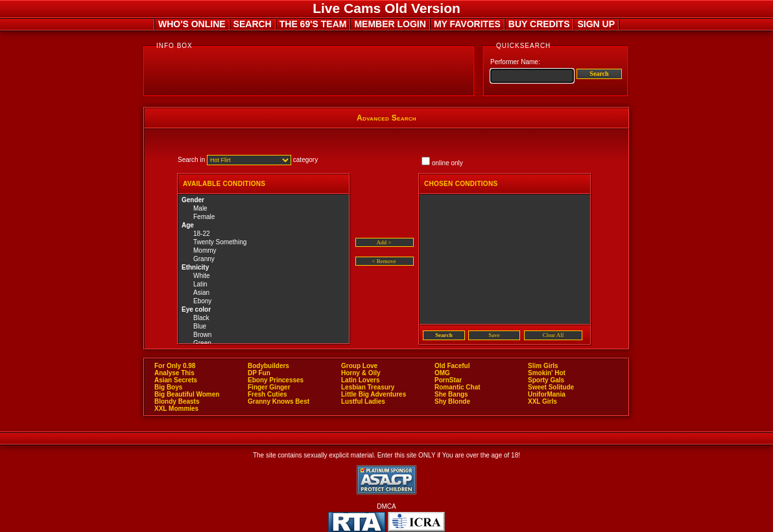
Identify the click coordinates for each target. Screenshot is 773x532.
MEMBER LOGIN (390, 24)
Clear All (553, 335)
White (264, 276)
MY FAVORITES (467, 24)
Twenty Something (264, 243)
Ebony (264, 302)
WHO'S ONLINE (192, 24)
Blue (264, 327)
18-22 (264, 234)
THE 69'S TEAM (313, 24)
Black (264, 318)
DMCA (386, 506)
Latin (264, 285)
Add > (384, 242)
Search (599, 74)
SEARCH (253, 24)
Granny (264, 260)
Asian (264, 293)
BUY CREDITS (539, 24)
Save (494, 335)
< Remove (384, 261)
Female (264, 217)
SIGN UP (596, 24)
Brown (264, 335)
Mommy (264, 251)
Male (264, 209)
